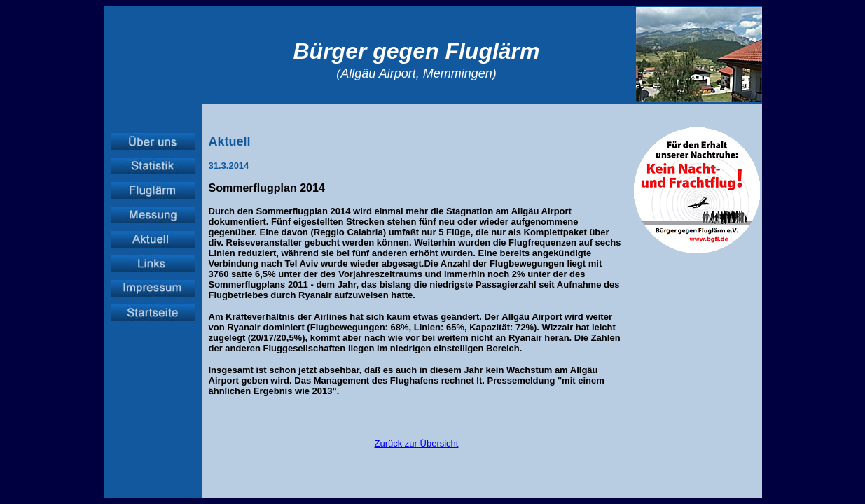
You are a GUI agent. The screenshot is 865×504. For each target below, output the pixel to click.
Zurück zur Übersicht (417, 443)
